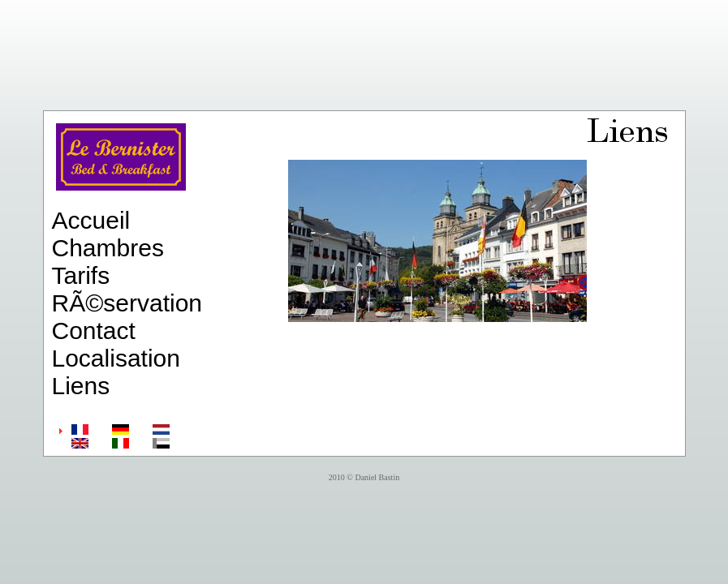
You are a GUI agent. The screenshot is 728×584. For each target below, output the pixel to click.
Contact (94, 331)
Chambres (108, 248)
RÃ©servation (127, 303)
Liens (81, 386)
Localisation (116, 358)
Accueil (91, 220)
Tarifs (81, 275)
